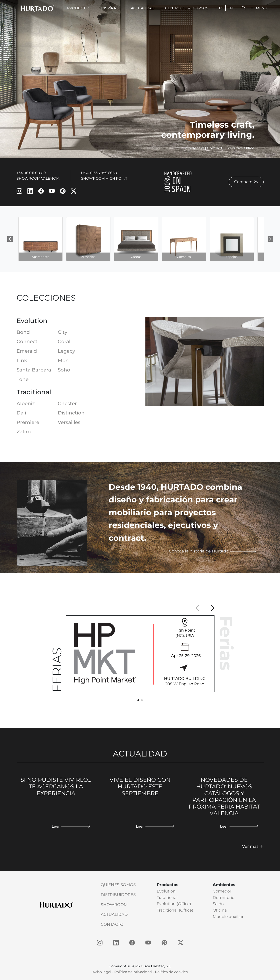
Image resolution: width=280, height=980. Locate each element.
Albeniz (26, 403)
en (230, 8)
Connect (27, 341)
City (63, 332)
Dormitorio (224, 898)
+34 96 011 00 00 (31, 173)
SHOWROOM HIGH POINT (104, 178)
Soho (64, 370)
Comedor (222, 891)
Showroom (114, 905)
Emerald (27, 351)
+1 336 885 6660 (103, 173)
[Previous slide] (10, 239)
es (221, 8)
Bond (23, 332)
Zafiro (24, 432)
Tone (23, 379)
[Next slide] (270, 239)
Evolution (166, 891)
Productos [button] (79, 8)
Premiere (28, 422)
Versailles (69, 422)
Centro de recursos (187, 8)
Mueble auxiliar (228, 917)
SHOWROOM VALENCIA (38, 178)
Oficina (220, 910)
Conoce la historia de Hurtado (212, 551)
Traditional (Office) (175, 910)
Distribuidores (118, 895)
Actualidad (114, 914)
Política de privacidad (133, 972)
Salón (218, 904)
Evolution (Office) (174, 904)
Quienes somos (118, 885)
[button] (212, 608)
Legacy (66, 351)
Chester (67, 403)
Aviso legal (102, 972)
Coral (64, 341)
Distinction (71, 413)
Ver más (253, 846)
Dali (21, 413)
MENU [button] (259, 8)
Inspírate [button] (111, 8)
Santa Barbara (34, 370)
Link (22, 360)
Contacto (246, 182)
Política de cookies (171, 972)
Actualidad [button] (143, 8)
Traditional (167, 898)
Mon (63, 360)
